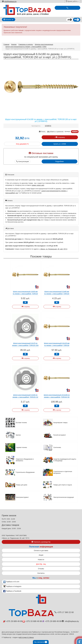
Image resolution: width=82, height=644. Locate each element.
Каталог (7, 19)
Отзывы (41, 569)
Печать (42, 132)
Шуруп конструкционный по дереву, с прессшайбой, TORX (26, 47)
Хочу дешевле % (22, 144)
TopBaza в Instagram (12, 586)
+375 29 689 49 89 (13, 621)
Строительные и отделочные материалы (63, 472)
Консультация (23, 161)
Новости (41, 560)
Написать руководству (41, 542)
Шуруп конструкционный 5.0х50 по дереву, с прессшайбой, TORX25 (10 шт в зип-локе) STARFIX (25, 397)
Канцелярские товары (60, 423)
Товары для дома (21, 485)
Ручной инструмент (60, 435)
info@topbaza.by (9, 2)
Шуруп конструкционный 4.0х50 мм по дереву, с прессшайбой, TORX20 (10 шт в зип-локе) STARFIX (25, 294)
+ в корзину (60, 137)
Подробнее (59, 161)
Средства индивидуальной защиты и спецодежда (65, 460)
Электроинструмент (22, 497)
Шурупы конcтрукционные (44, 44)
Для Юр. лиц (41, 564)
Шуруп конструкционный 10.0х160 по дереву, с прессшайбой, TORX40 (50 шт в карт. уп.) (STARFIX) (57, 397)
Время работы (73, 1)
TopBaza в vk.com (11, 582)
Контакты (41, 573)
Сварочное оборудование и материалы (25, 460)
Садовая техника (21, 447)
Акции (41, 555)
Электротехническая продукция (64, 497)
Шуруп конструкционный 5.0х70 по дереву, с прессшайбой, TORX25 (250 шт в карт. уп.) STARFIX (25, 345)
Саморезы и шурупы (26, 44)
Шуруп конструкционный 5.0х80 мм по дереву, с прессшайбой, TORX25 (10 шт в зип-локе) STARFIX (57, 294)
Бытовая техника (21, 423)
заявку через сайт (38, 185)
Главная (6, 44)
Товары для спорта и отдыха (63, 485)
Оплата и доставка (41, 550)
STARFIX (48, 126)
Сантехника (57, 447)
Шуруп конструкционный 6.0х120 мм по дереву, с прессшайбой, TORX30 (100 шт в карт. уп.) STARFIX (57, 345)
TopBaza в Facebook (12, 591)
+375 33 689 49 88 (32, 621)
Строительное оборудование (25, 472)
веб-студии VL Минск (26, 637)
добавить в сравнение (55, 132)
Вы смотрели (41, 642)
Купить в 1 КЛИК (60, 144)
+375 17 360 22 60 (64, 612)
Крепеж (14, 44)
